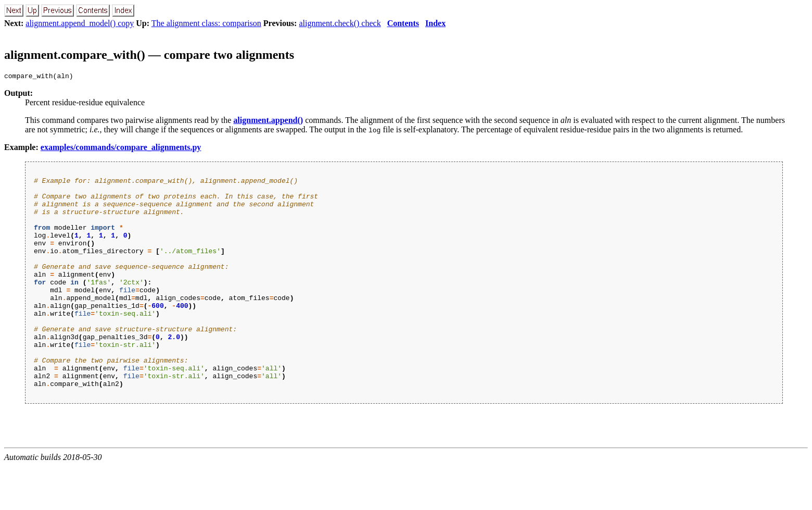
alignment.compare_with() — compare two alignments (149, 55)
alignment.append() (268, 122)
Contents (403, 23)
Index (435, 23)
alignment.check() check (340, 23)
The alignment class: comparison (206, 23)
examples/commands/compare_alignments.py (121, 149)
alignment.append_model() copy (80, 23)
